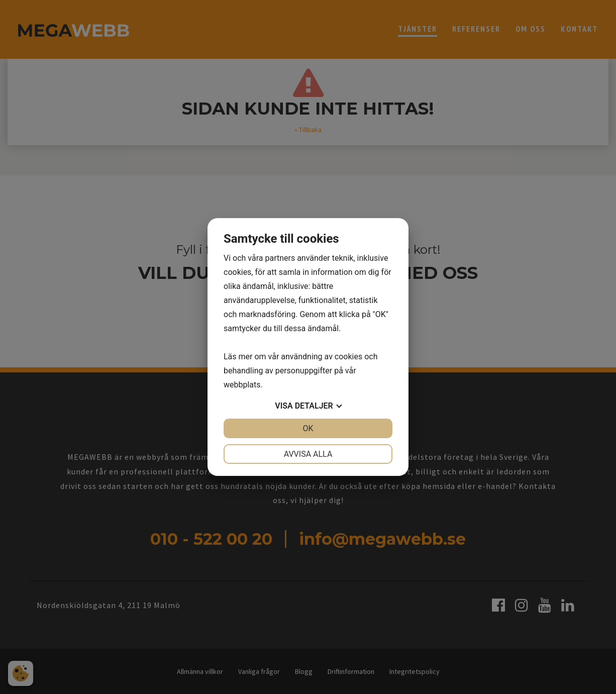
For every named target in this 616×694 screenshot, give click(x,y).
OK (308, 428)
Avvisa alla (308, 454)
